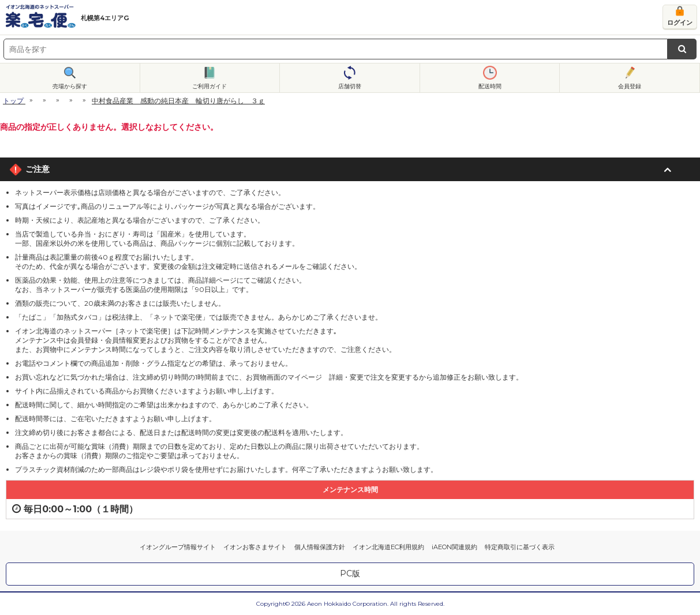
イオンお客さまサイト (255, 547)
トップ (13, 101)
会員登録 (630, 86)
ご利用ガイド (209, 86)
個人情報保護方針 (320, 547)
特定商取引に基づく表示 (520, 547)
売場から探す (70, 86)
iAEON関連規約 (454, 547)
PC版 (350, 573)
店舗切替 (350, 86)
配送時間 (490, 86)
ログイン (680, 22)
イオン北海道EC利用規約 (388, 547)
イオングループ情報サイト (178, 547)
